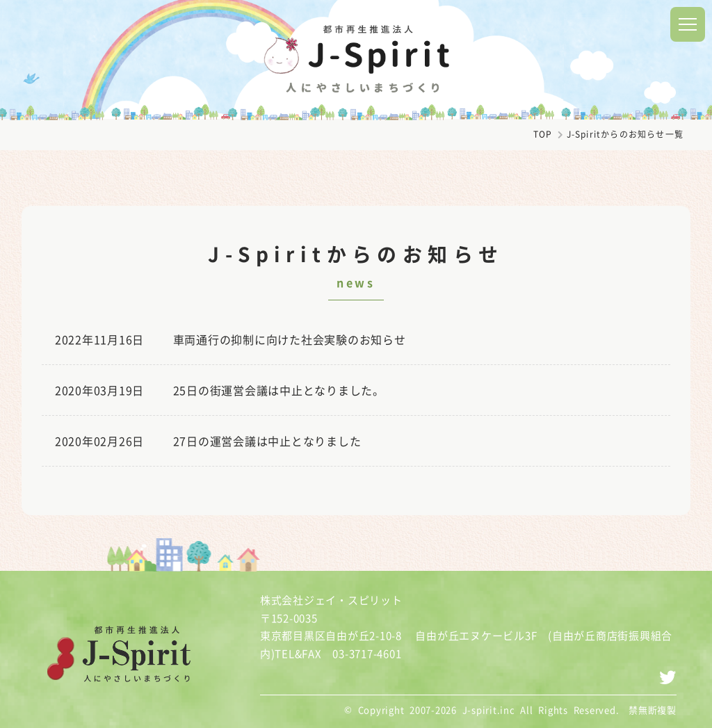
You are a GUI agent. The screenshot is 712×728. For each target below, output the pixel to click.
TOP (543, 134)
